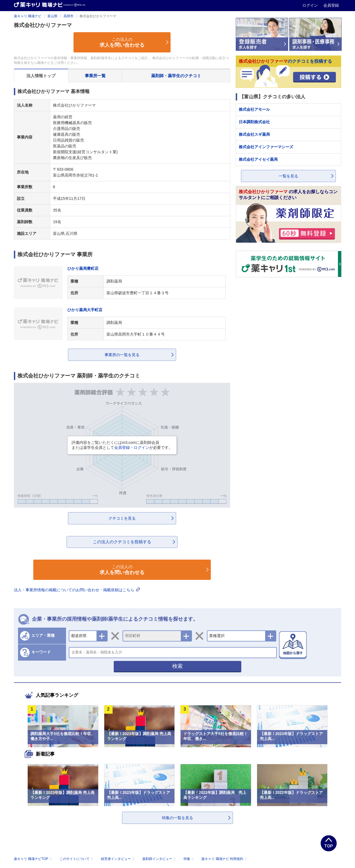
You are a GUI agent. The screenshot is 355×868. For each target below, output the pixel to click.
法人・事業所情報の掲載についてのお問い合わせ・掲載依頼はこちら (77, 590)
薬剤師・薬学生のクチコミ (176, 76)
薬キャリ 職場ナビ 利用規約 (224, 859)
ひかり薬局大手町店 (85, 310)
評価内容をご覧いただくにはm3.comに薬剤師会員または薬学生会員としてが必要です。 (122, 445)
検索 (177, 666)
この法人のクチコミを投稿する (122, 542)
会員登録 (331, 5)
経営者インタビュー (118, 859)
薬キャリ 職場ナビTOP (33, 859)
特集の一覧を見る (177, 818)
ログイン (311, 5)
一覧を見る (288, 176)
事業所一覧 (95, 76)
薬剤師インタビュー (160, 859)
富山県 (52, 16)
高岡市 (69, 16)
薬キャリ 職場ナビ (28, 16)
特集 (189, 859)
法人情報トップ (41, 76)
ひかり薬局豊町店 (83, 268)
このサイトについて (77, 859)
